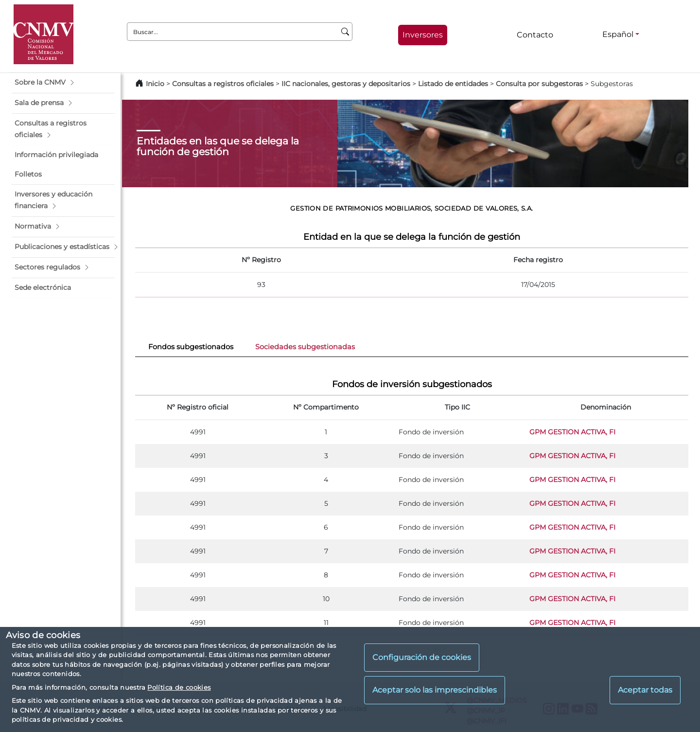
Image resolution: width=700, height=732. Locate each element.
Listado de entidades (453, 84)
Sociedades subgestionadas (305, 347)
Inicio (155, 84)
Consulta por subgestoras (539, 84)
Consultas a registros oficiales (223, 84)
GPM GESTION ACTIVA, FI (572, 432)
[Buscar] (345, 32)
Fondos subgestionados (191, 347)
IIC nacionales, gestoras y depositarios (346, 84)
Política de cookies (179, 687)
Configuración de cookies (422, 657)
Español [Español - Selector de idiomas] (618, 34)
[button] (63, 83)
